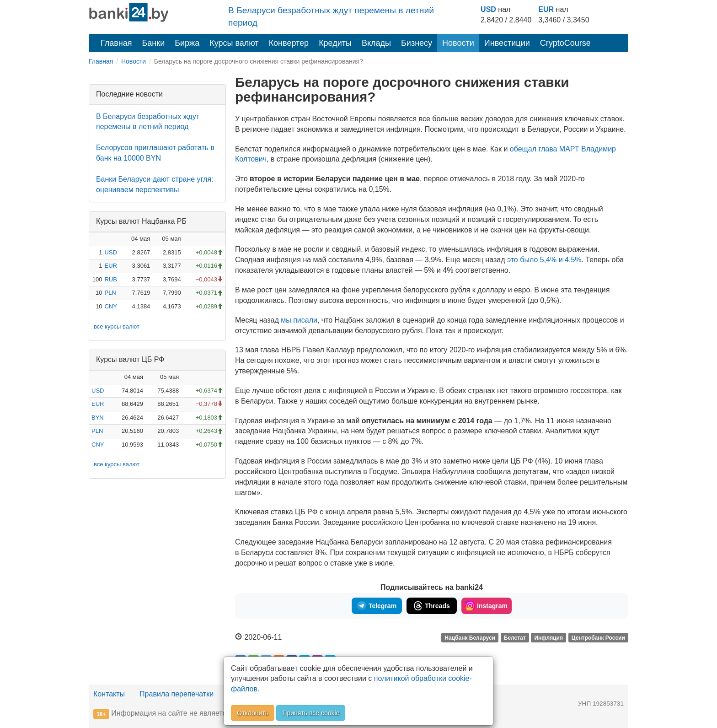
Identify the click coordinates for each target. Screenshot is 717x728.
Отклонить (253, 713)
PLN (110, 293)
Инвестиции (507, 43)
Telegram (377, 606)
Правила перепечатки (177, 694)
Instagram (487, 606)
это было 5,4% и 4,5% (544, 260)
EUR (546, 9)
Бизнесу (417, 43)
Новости (458, 43)
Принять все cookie (311, 713)
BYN (98, 418)
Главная (116, 43)
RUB (110, 279)
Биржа (187, 43)
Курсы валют (234, 43)
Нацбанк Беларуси (470, 638)
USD (488, 9)
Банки (154, 43)
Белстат (515, 638)
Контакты (109, 694)
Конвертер (289, 43)
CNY (110, 306)
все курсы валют (117, 326)
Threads (431, 606)
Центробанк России (598, 638)
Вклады (376, 43)
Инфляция (548, 638)
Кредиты (335, 43)
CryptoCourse (565, 43)
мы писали (299, 320)
